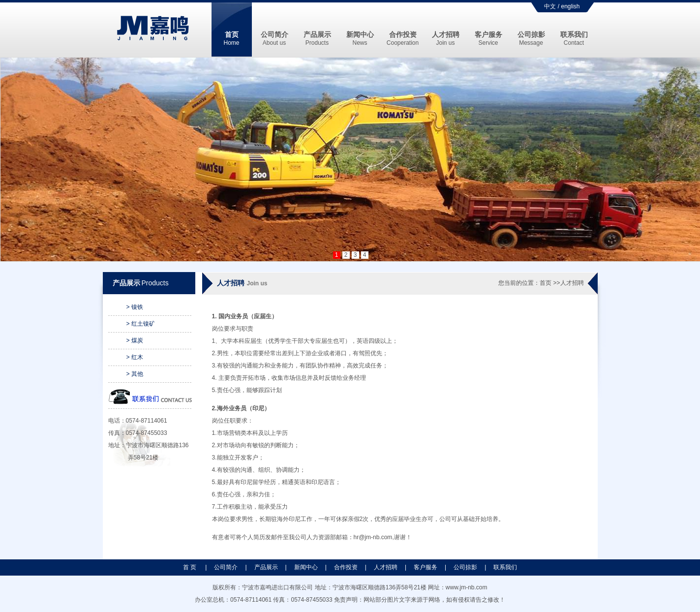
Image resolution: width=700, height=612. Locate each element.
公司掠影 (531, 38)
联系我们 (574, 38)
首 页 (191, 567)
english (570, 6)
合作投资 (403, 38)
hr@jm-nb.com (373, 537)
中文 (550, 6)
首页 (231, 38)
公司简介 (274, 38)
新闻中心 (360, 38)
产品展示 (317, 38)
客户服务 (488, 38)
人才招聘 (446, 38)
